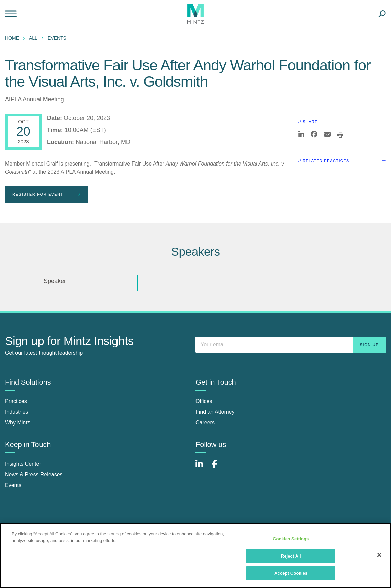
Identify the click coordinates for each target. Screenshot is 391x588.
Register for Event (47, 194)
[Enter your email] (291, 345)
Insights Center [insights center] (23, 464)
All (33, 38)
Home (12, 38)
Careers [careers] (205, 423)
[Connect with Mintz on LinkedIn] (202, 468)
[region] (195, 556)
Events (57, 38)
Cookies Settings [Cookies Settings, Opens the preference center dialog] (291, 539)
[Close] (379, 555)
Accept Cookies (291, 573)
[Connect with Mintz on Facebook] (219, 468)
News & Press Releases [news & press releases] (34, 475)
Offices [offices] (204, 401)
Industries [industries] (17, 412)
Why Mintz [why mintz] (18, 423)
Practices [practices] (16, 401)
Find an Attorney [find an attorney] (215, 412)
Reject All (291, 556)
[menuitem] (14, 38)
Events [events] (13, 485)
